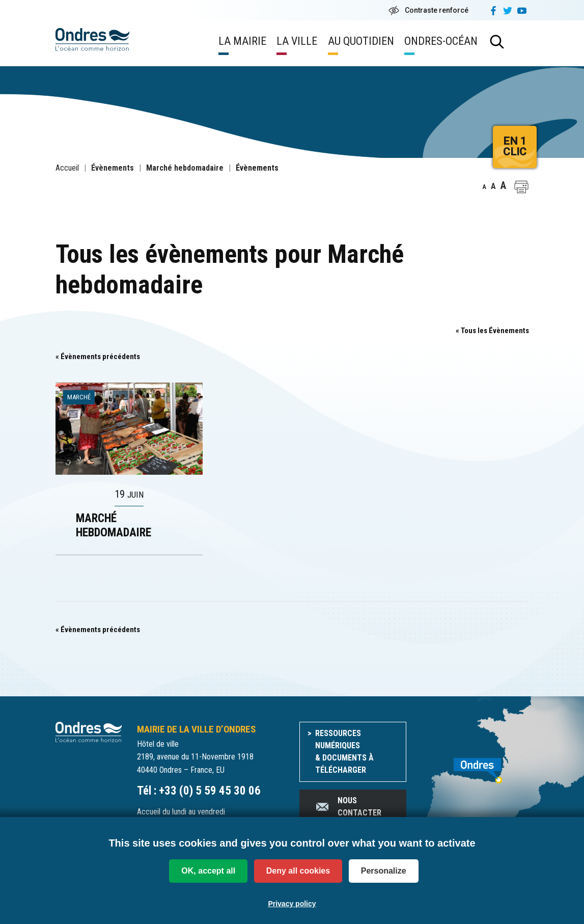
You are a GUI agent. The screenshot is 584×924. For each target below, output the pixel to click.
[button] (521, 187)
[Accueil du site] (89, 732)
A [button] (484, 187)
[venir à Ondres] (475, 765)
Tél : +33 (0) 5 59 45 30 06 (199, 791)
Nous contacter (348, 807)
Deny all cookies (298, 871)
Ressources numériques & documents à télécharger (344, 752)
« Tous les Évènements (492, 331)
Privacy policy (292, 903)
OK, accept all (208, 871)
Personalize (384, 871)
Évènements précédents (98, 357)
